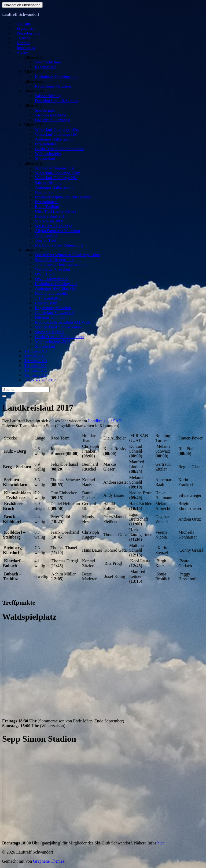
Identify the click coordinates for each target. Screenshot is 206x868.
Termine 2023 (35, 376)
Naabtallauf (45, 192)
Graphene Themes (49, 861)
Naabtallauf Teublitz (50, 294)
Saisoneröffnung (48, 96)
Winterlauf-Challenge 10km (55, 130)
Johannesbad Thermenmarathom (58, 265)
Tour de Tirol (45, 241)
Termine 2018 (35, 351)
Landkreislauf (46, 303)
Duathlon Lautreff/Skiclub (54, 101)
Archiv (20, 53)
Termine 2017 (35, 356)
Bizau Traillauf (47, 207)
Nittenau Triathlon (49, 318)
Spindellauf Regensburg (52, 168)
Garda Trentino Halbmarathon (56, 149)
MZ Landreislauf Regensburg (56, 245)
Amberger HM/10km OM (54, 289)
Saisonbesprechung (49, 115)
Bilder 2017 (34, 250)
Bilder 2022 (34, 82)
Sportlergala (45, 111)
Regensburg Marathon (51, 86)
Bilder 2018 (34, 164)
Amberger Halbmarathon (53, 139)
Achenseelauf (46, 236)
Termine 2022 (35, 371)
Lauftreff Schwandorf (21, 14)
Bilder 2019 (34, 125)
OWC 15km (45, 274)
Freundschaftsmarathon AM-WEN (59, 323)
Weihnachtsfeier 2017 (51, 342)
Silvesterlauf (45, 159)
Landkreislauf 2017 (39, 380)
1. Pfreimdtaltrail (48, 298)
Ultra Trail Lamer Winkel (53, 212)
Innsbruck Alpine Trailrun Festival (59, 197)
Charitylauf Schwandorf (53, 313)
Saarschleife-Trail (49, 332)
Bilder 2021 (34, 91)
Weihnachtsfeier (47, 62)
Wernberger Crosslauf (51, 270)
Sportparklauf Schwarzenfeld (56, 327)
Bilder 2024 (34, 58)
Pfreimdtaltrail (46, 144)
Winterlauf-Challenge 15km (55, 173)
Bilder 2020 (34, 106)
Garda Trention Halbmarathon (56, 337)
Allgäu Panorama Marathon (55, 231)
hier (161, 843)
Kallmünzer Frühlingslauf (54, 77)
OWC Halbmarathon (50, 279)
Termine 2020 (35, 361)
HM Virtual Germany (51, 120)
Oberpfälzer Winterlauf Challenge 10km (63, 255)
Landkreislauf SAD (105, 421)
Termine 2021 (35, 366)
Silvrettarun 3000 (48, 221)
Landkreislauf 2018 (50, 217)
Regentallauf (45, 67)
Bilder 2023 (34, 72)
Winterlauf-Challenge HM (54, 135)
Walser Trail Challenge (52, 226)
